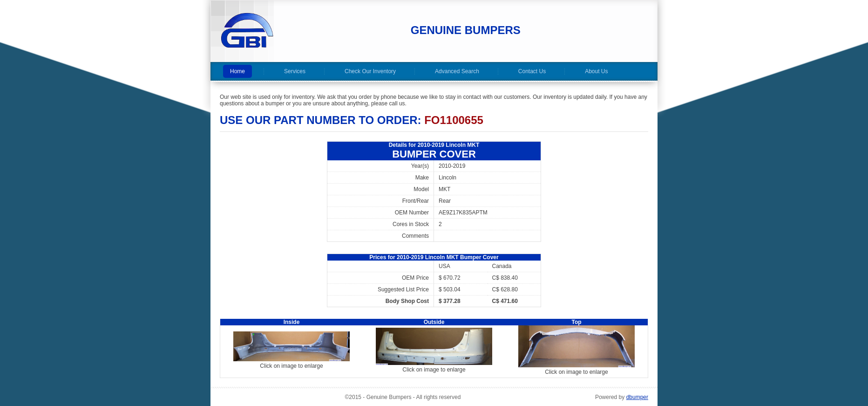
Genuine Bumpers (466, 30)
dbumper (637, 397)
